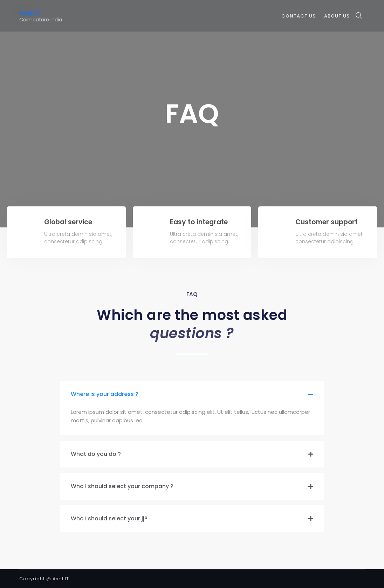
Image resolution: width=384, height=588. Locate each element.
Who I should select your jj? (109, 518)
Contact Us (299, 16)
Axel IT (30, 13)
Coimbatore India (41, 20)
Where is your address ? (105, 394)
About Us (337, 16)
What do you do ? (96, 454)
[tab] (192, 394)
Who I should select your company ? (122, 486)
